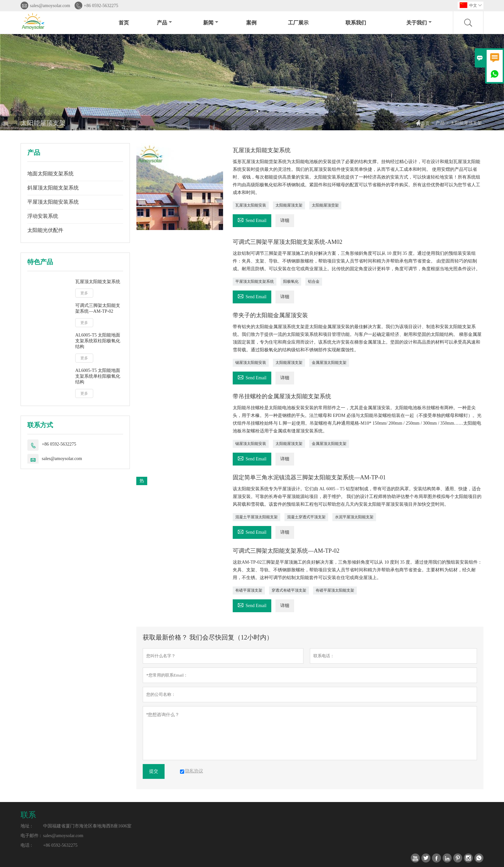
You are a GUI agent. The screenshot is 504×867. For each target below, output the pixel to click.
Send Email (252, 220)
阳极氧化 (291, 281)
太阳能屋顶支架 (289, 205)
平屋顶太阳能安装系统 (53, 202)
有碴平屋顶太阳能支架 (335, 590)
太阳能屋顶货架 (325, 205)
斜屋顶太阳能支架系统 (53, 188)
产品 (164, 23)
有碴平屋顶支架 (249, 590)
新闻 (211, 23)
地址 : (26, 826)
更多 (84, 293)
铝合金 (314, 281)
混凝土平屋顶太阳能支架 (256, 517)
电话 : (26, 845)
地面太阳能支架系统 (50, 174)
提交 (154, 771)
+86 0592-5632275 (101, 6)
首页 (124, 23)
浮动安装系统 (43, 216)
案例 (251, 23)
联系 (28, 815)
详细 (285, 221)
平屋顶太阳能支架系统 (255, 281)
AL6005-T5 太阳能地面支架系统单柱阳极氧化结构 (98, 376)
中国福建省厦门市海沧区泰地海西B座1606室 (87, 826)
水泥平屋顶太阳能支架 (354, 517)
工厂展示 (298, 23)
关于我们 (419, 23)
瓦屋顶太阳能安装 (251, 205)
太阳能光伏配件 (45, 230)
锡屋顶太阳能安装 (251, 363)
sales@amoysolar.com (50, 6)
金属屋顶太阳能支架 (329, 363)
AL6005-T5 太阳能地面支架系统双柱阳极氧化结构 (98, 341)
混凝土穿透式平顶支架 (306, 517)
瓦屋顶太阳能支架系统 (98, 282)
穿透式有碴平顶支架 (289, 590)
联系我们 (356, 23)
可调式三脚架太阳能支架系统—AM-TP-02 (98, 308)
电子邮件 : (31, 836)
